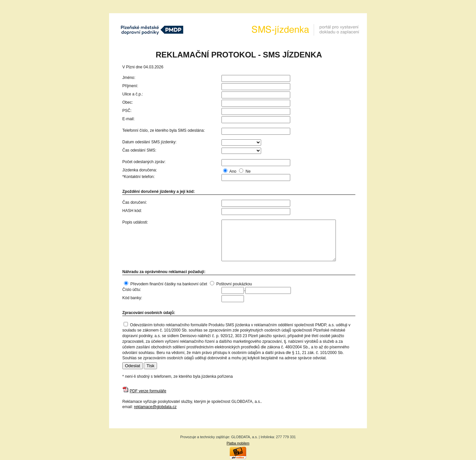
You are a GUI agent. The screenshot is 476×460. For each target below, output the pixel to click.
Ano (233, 171)
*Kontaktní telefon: (139, 177)
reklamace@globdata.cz (155, 407)
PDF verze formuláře (148, 391)
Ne (248, 171)
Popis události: (135, 222)
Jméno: (129, 78)
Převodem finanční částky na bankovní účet (169, 284)
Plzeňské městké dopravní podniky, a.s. (152, 30)
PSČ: (127, 111)
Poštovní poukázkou (234, 284)
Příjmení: (130, 86)
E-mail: (128, 119)
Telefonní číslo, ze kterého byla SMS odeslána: (163, 130)
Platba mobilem (238, 443)
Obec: (128, 102)
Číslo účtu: (132, 290)
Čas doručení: (135, 202)
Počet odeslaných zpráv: (144, 162)
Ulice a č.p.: (133, 94)
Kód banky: (132, 298)
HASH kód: (132, 211)
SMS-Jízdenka (306, 30)
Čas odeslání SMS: (139, 150)
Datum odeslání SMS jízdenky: (149, 142)
